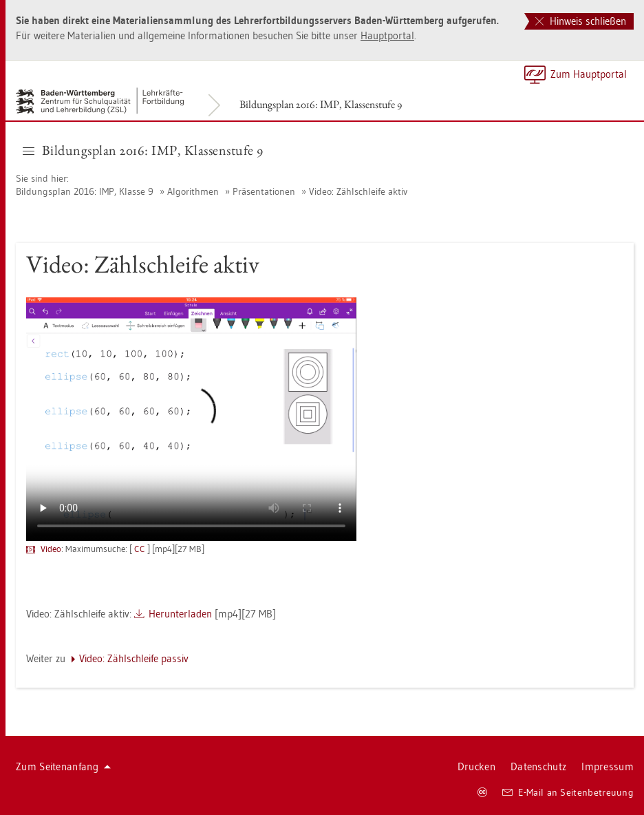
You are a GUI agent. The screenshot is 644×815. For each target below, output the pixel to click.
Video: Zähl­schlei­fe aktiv (358, 191)
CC (140, 549)
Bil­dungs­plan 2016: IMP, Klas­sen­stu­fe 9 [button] (143, 150)
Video (51, 549)
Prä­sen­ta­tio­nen (264, 191)
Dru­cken (476, 766)
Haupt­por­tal (387, 35)
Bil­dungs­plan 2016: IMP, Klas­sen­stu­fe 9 (321, 104)
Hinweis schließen (581, 21)
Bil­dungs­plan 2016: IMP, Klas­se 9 (85, 191)
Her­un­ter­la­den (180, 614)
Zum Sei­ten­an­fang (63, 766)
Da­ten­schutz (538, 766)
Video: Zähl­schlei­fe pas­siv (134, 658)
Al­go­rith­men (193, 191)
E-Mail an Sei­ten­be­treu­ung (568, 792)
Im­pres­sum (608, 766)
